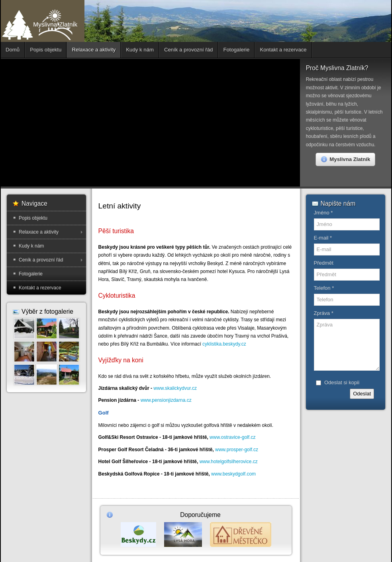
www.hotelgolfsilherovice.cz (229, 462)
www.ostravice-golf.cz (232, 437)
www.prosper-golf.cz (237, 450)
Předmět (324, 263)
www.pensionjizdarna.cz (166, 400)
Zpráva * (324, 313)
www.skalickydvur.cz (175, 388)
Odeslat (362, 394)
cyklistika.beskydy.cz (224, 344)
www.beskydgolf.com (233, 474)
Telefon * (324, 288)
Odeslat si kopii (342, 382)
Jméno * (323, 213)
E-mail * (323, 238)
